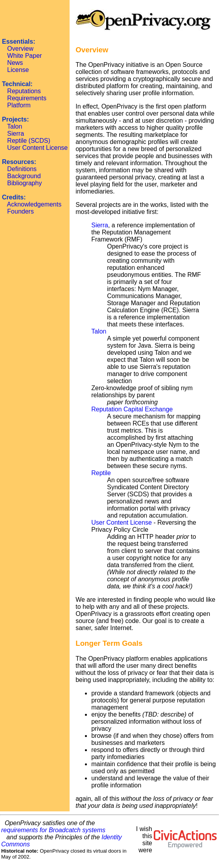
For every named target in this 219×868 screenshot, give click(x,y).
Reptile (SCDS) (29, 141)
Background (24, 176)
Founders (20, 211)
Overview (20, 49)
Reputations (24, 91)
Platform (19, 105)
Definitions (22, 169)
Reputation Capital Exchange (132, 409)
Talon (15, 126)
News (15, 63)
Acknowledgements (34, 204)
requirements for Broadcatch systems (53, 830)
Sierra (16, 134)
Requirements (27, 98)
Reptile (101, 473)
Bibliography (24, 183)
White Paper (24, 56)
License (18, 70)
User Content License (37, 148)
